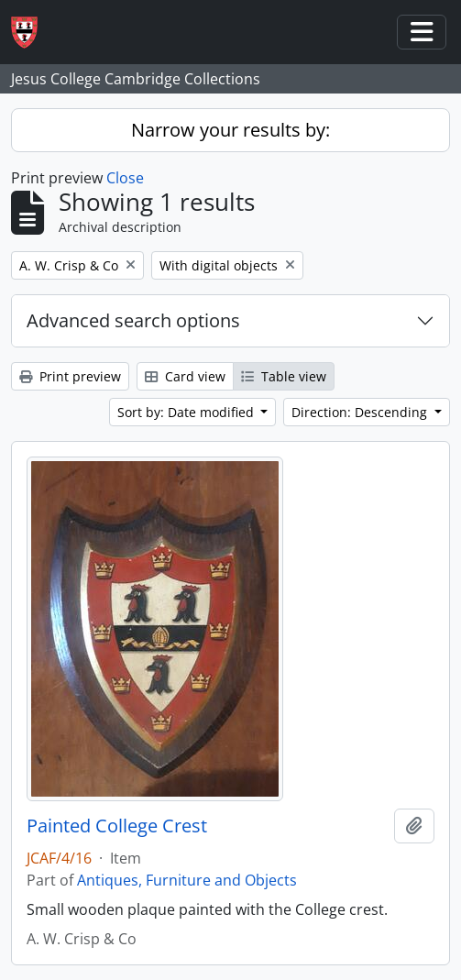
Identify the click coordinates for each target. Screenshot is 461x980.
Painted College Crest (117, 826)
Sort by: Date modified (187, 412)
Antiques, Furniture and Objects (187, 880)
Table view (284, 376)
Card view (185, 376)
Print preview (70, 376)
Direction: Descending (361, 412)
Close (125, 178)
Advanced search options (133, 320)
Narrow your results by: (230, 130)
